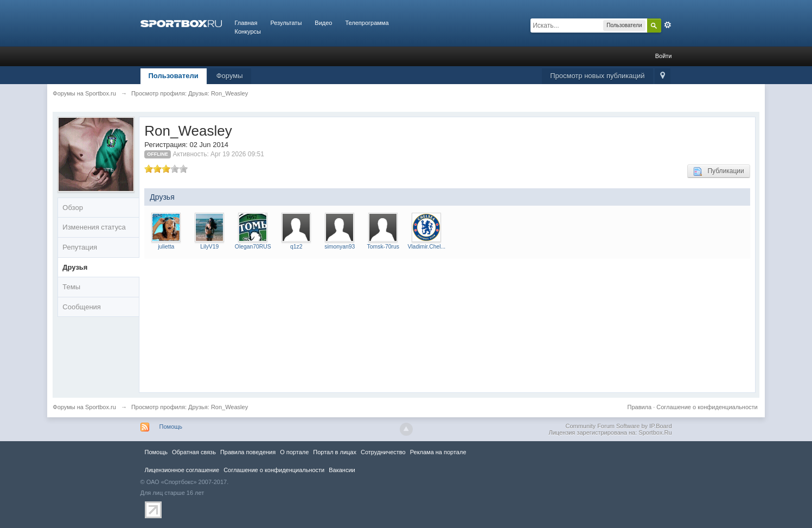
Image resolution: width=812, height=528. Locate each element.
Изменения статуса (94, 227)
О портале (294, 452)
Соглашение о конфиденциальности (707, 407)
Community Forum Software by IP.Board (618, 426)
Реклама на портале (438, 452)
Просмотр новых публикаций (597, 76)
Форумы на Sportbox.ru (84, 407)
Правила (639, 407)
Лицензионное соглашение (182, 470)
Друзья (75, 267)
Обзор (73, 208)
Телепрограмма (367, 23)
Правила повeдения (248, 452)
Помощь (171, 427)
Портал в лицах (335, 452)
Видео (323, 23)
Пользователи (174, 76)
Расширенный (668, 25)
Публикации (718, 171)
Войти (664, 56)
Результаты (286, 23)
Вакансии (342, 470)
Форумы (230, 76)
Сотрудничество (383, 452)
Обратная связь (194, 452)
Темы (71, 287)
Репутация (80, 247)
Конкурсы (248, 31)
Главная (246, 23)
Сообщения (82, 307)
